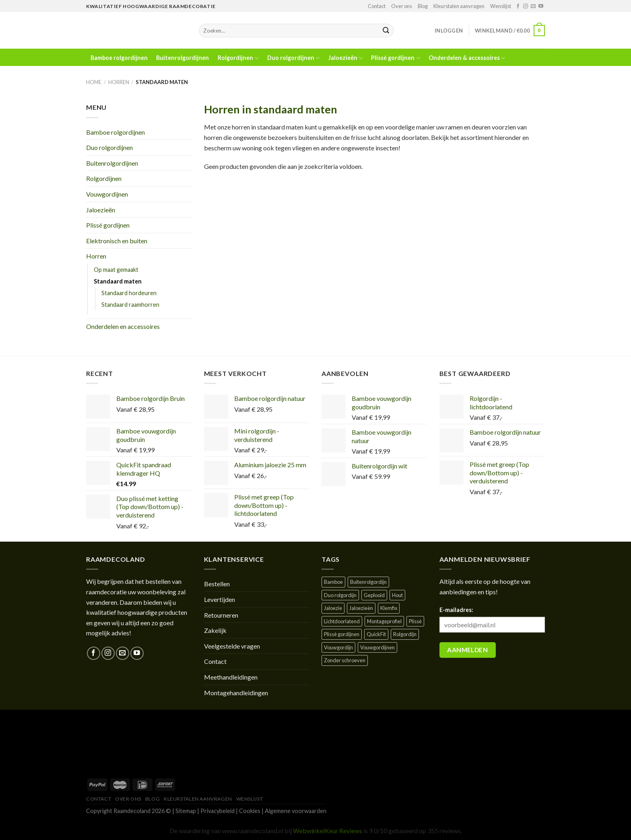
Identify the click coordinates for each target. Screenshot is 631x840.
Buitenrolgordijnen (182, 58)
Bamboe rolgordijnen (119, 58)
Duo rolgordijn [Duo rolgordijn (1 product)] (340, 595)
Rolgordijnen (238, 58)
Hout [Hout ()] (397, 595)
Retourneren (221, 615)
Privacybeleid (218, 811)
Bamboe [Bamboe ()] (333, 582)
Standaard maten (118, 281)
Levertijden (220, 599)
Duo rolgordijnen (293, 58)
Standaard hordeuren (129, 293)
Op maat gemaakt (116, 270)
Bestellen (217, 584)
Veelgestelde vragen (232, 646)
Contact (377, 6)
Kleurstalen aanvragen (459, 6)
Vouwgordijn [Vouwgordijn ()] (338, 647)
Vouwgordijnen (107, 194)
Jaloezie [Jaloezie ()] (333, 608)
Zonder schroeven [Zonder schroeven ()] (345, 660)
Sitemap (186, 811)
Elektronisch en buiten (117, 241)
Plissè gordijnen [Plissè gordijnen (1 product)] (342, 634)
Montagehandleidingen (236, 693)
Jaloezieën (345, 58)
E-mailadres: (456, 610)
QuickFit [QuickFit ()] (376, 634)
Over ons (402, 6)
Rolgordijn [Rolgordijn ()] (405, 634)
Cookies (250, 811)
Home (94, 82)
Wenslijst (501, 6)
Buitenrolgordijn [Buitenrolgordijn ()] (368, 582)
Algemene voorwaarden (296, 811)
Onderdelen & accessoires (467, 58)
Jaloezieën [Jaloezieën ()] (361, 608)
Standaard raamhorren (130, 305)
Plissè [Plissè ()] (415, 621)
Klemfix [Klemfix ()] (389, 608)
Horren (119, 82)
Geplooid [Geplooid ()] (374, 595)
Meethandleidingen (231, 677)
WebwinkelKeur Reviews (328, 831)
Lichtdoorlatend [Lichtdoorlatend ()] (342, 621)
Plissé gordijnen (395, 58)
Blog (423, 6)
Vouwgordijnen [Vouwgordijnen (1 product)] (377, 647)
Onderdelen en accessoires (123, 326)
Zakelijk (215, 630)
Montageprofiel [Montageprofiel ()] (384, 621)
